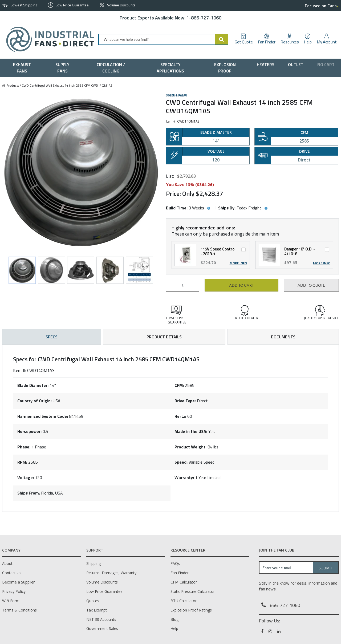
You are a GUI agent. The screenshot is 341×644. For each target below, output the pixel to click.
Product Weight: (190, 447)
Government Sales (102, 628)
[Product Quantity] (183, 285)
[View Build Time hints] (209, 208)
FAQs (175, 563)
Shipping (94, 563)
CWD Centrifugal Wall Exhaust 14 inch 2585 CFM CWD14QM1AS (67, 85)
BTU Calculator (184, 601)
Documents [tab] (283, 337)
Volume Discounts (102, 582)
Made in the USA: (191, 431)
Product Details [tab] (164, 337)
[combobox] (163, 39)
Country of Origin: (34, 401)
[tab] (170, 428)
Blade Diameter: (33, 385)
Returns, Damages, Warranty (111, 573)
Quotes (93, 601)
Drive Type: (185, 401)
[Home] (48, 39)
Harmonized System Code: (43, 416)
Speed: (181, 462)
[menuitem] (23, 68)
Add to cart (241, 285)
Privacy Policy (14, 591)
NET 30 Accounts (101, 619)
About (7, 563)
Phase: (24, 447)
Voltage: (26, 477)
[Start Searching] (222, 39)
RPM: (22, 462)
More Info (238, 263)
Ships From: (29, 493)
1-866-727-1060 (204, 18)
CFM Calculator (184, 582)
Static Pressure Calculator (193, 591)
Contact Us (12, 573)
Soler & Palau (176, 95)
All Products (11, 85)
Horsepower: (29, 431)
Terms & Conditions (19, 610)
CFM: (179, 385)
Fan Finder (180, 573)
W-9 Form (11, 601)
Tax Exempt (97, 610)
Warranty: (184, 477)
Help (174, 628)
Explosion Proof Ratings (191, 610)
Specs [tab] (52, 337)
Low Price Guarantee (104, 591)
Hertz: (180, 416)
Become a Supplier (18, 582)
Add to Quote (311, 285)
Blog (174, 619)
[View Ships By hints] (266, 208)
